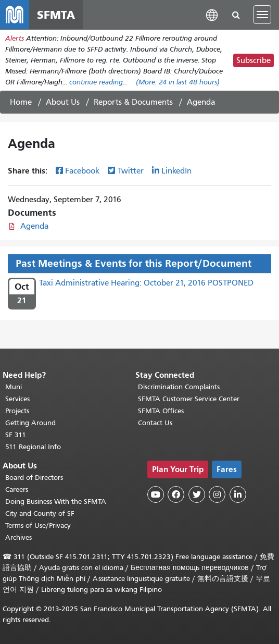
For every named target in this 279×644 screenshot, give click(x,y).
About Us (63, 102)
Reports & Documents (133, 102)
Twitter (131, 171)
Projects (17, 411)
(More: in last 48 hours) (178, 82)
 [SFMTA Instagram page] (217, 494)
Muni (14, 387)
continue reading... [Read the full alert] (98, 82)
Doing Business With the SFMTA (56, 501)
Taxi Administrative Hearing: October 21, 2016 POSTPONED (146, 283)
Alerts (15, 38)
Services (17, 399)
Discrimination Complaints (179, 387)
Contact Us (155, 423)
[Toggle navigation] (262, 15)
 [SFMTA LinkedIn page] (238, 494)
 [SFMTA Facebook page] (176, 494)
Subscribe (253, 60)
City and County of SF (40, 513)
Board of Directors (34, 478)
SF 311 (16, 435)
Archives (18, 537)
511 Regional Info (33, 447)
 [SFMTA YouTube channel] (156, 494)
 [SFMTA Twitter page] (197, 494)
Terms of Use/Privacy (38, 525)
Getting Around (30, 423)
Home (21, 102)
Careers (17, 490)
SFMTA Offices (161, 411)
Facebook (82, 171)
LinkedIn (176, 171)
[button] (212, 14)
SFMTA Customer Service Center (189, 399)
